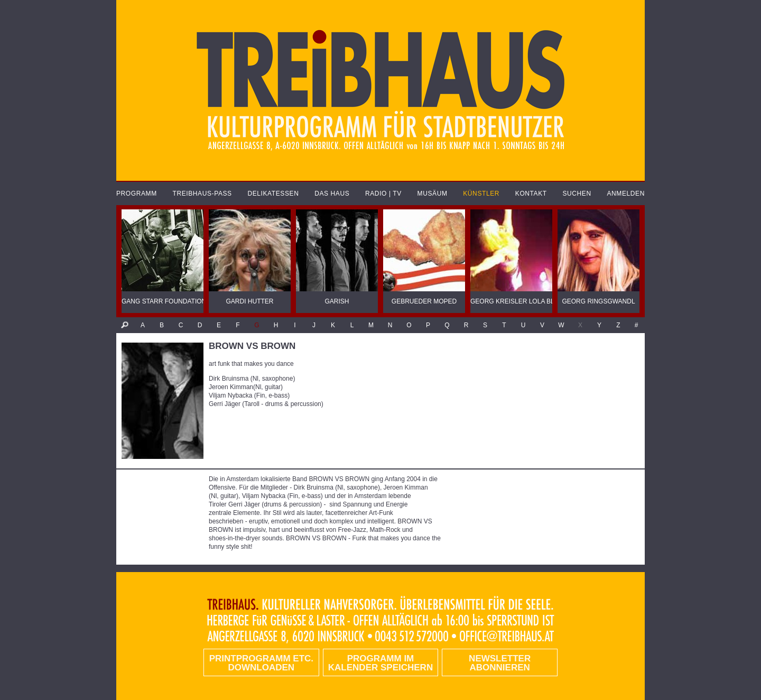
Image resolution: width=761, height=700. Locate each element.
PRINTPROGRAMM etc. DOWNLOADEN (261, 663)
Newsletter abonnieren (500, 663)
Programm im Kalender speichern (380, 663)
